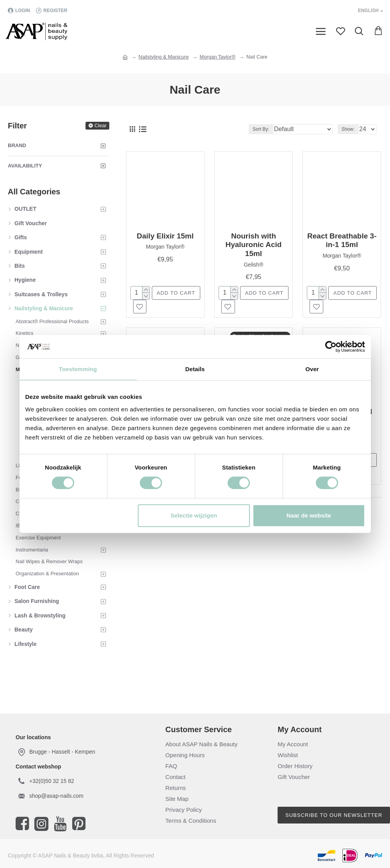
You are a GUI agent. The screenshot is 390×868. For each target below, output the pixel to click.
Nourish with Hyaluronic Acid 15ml (253, 245)
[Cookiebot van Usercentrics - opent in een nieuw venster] (331, 347)
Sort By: (261, 129)
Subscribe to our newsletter (334, 815)
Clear (101, 125)
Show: (348, 129)
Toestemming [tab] (78, 369)
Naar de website (309, 515)
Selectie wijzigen (194, 515)
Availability (25, 166)
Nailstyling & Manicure (164, 57)
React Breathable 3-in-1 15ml (342, 240)
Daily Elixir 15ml (165, 236)
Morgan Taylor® (217, 57)
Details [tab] (195, 369)
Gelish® (253, 265)
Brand (17, 145)
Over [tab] (312, 369)
